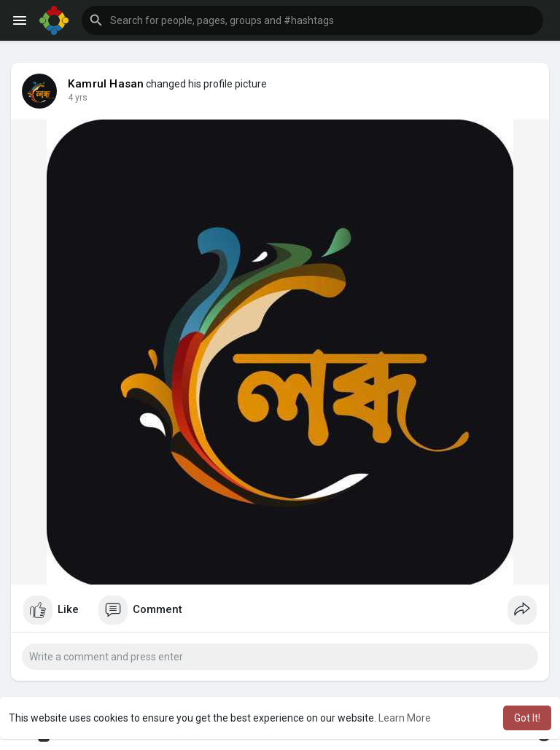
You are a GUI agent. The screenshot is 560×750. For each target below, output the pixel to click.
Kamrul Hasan (106, 84)
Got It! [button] (527, 718)
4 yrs (78, 98)
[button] (312, 20)
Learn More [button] (405, 718)
